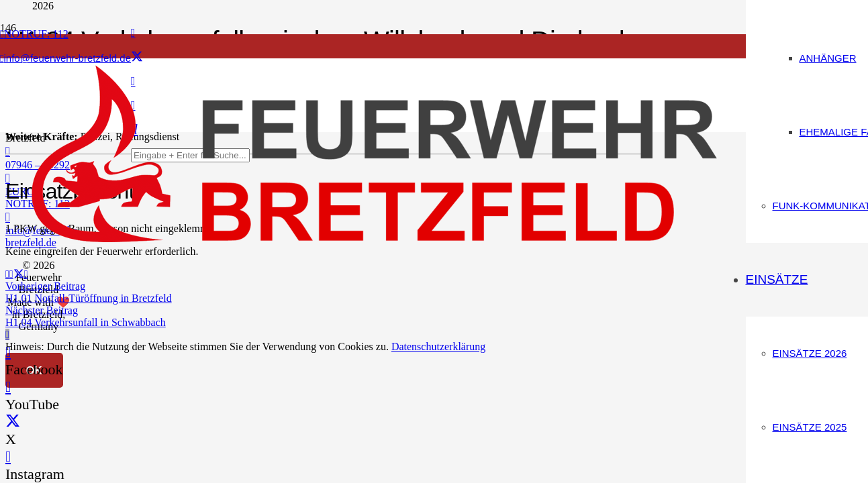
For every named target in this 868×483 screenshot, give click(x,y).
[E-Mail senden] (7, 274)
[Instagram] (8, 457)
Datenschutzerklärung (438, 346)
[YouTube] (8, 387)
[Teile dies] (11, 274)
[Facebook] (133, 33)
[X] (137, 57)
